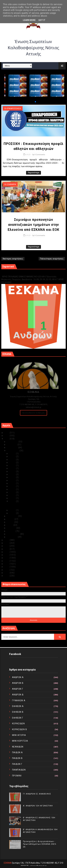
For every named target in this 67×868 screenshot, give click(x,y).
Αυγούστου (13, 516)
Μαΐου (10, 525)
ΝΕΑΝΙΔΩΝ (18, 747)
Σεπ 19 (13, 483)
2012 (7, 570)
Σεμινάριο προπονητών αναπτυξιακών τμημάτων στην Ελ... (36, 507)
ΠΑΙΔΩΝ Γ (17, 764)
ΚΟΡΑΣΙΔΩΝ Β (20, 729)
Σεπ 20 (13, 480)
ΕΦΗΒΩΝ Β (18, 712)
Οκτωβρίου (13, 448)
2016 (7, 558)
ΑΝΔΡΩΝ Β (18, 683)
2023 (7, 439)
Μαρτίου (11, 531)
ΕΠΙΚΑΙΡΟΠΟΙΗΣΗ (14, 108)
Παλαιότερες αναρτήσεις (52, 259)
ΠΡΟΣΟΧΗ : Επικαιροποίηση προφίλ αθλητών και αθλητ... (36, 504)
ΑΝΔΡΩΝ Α (18, 677)
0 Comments (40, 155)
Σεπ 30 (13, 454)
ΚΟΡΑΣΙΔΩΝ (18, 724)
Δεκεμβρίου (13, 442)
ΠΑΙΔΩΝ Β (17, 758)
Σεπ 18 (13, 486)
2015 (7, 561)
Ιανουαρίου (12, 537)
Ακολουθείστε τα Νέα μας (33, 413)
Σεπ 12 (13, 495)
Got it (42, 20)
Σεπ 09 (13, 498)
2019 (7, 549)
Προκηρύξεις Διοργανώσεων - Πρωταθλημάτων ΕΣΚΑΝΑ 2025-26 (40, 844)
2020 (7, 546)
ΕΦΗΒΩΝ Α (18, 706)
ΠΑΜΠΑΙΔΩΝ (19, 770)
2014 (7, 564)
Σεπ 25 (13, 468)
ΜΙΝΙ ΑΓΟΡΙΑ (19, 735)
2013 (7, 567)
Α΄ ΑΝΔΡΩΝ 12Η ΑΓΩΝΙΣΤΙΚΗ (38, 806)
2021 (7, 543)
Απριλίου (12, 528)
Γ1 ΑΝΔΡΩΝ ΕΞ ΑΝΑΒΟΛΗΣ (16, 273)
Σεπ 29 (13, 456)
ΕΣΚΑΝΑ (8, 863)
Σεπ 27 (13, 462)
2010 (7, 576)
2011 (7, 573)
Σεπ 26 (13, 465)
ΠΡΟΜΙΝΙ (17, 776)
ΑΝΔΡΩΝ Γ (18, 689)
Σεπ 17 (13, 489)
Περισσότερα (33, 173)
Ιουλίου (11, 519)
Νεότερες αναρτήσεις (13, 259)
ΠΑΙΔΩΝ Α (17, 752)
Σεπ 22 (13, 477)
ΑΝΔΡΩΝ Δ (18, 695)
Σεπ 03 (13, 510)
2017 (7, 555)
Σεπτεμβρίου (13, 451)
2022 (7, 540)
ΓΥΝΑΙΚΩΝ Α (19, 700)
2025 (7, 433)
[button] (33, 102)
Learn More (29, 20)
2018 (7, 552)
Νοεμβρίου (12, 445)
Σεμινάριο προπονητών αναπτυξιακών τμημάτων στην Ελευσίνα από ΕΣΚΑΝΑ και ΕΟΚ (33, 225)
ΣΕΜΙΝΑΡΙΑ (11, 184)
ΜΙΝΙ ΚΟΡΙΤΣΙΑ (20, 741)
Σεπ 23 (13, 474)
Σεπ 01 (13, 513)
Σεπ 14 (13, 492)
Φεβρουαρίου (14, 534)
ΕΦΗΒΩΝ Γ (18, 718)
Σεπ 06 (13, 501)
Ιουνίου (11, 522)
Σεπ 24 (13, 471)
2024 (7, 436)
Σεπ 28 (13, 460)
